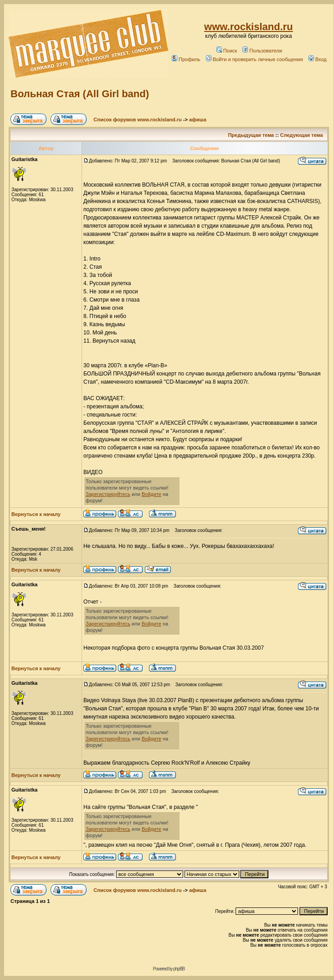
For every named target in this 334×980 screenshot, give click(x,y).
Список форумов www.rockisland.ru (137, 120)
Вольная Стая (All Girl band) (80, 94)
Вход (318, 59)
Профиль (186, 59)
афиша (198, 120)
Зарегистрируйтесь (108, 494)
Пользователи (262, 51)
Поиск (227, 51)
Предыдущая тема (251, 135)
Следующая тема (302, 135)
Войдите (152, 494)
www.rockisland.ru (249, 27)
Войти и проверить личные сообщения (254, 59)
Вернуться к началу (36, 514)
